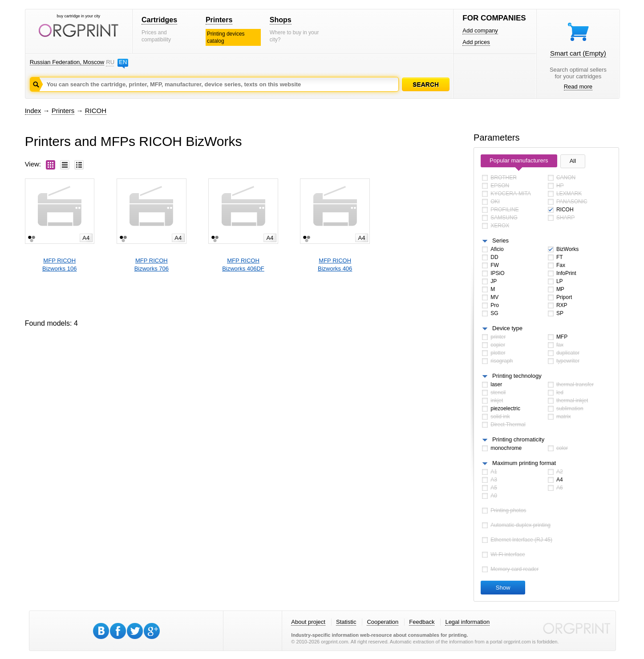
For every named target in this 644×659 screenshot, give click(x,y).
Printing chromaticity (518, 439)
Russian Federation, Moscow (67, 62)
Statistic (346, 622)
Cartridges (159, 20)
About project (308, 622)
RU (110, 62)
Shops (281, 20)
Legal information (467, 622)
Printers (219, 20)
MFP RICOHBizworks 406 (335, 265)
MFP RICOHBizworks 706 (152, 265)
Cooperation (383, 622)
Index (33, 111)
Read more (578, 87)
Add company (480, 30)
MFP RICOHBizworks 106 (59, 265)
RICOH (96, 111)
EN (123, 62)
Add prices (476, 42)
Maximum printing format (524, 463)
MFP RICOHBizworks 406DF (243, 265)
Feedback (422, 622)
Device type (507, 328)
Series (500, 241)
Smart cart (578, 53)
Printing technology (517, 376)
